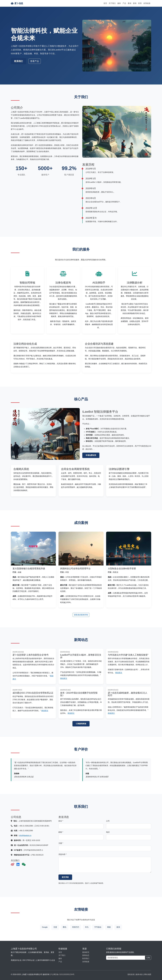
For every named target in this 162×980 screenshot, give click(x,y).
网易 (109, 927)
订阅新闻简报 (81, 724)
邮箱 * (61, 832)
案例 (130, 3)
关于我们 (112, 3)
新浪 (118, 927)
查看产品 (35, 61)
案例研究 (86, 952)
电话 (108, 832)
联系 (140, 3)
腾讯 (65, 927)
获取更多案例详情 (81, 615)
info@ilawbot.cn (25, 835)
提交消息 (65, 877)
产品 (124, 3)
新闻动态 (86, 955)
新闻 (135, 3)
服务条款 (139, 974)
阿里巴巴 (76, 927)
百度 (55, 927)
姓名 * (61, 821)
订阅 (148, 958)
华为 (87, 927)
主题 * (61, 843)
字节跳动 (98, 927)
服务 (119, 3)
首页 (105, 3)
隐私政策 (131, 974)
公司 (108, 821)
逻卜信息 (17, 3)
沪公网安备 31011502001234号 (62, 974)
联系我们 (19, 61)
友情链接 (147, 3)
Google (45, 927)
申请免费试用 (91, 455)
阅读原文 (64, 678)
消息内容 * (63, 854)
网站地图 (148, 974)
